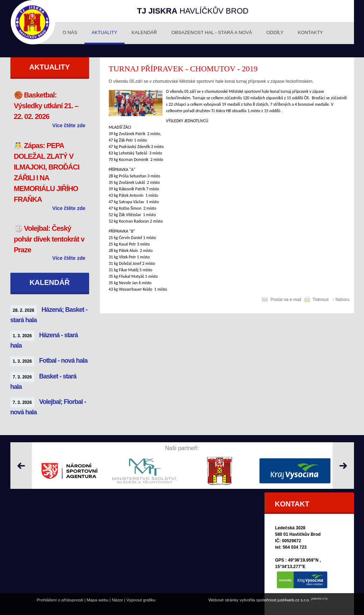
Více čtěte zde (69, 125)
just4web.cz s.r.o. (293, 600)
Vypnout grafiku (141, 600)
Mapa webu (98, 600)
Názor (117, 600)
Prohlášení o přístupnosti (60, 600)
